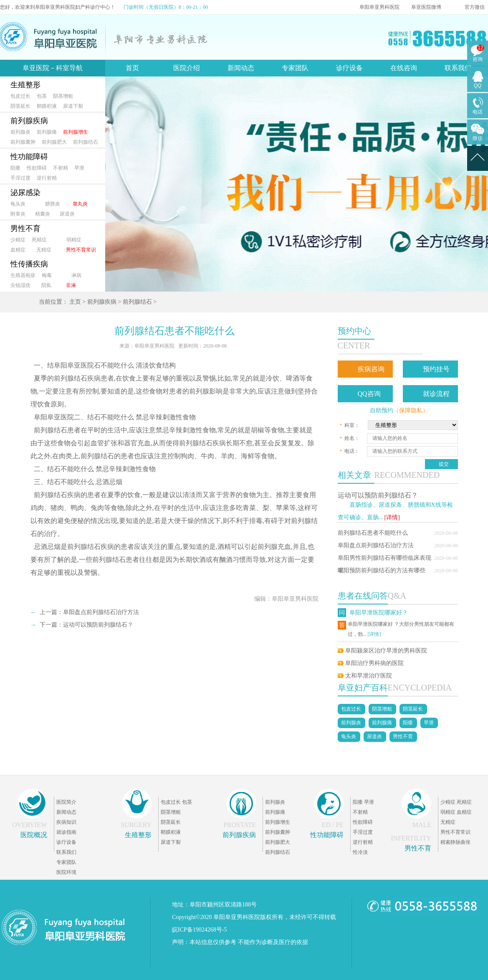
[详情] (392, 517)
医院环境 (66, 872)
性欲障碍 (37, 168)
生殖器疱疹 (23, 275)
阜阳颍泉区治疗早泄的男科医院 (386, 651)
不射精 (61, 168)
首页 (132, 68)
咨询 (478, 59)
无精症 (44, 250)
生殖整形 (25, 85)
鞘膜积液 (47, 106)
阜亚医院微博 (426, 7)
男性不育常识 (81, 250)
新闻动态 (241, 68)
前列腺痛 (47, 132)
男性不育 (25, 228)
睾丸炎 (80, 204)
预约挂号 (436, 369)
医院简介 (66, 802)
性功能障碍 (29, 157)
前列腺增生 (76, 132)
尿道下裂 (73, 106)
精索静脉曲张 (455, 842)
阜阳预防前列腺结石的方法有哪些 (382, 570)
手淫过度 (20, 178)
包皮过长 (20, 96)
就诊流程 (436, 394)
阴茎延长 (20, 106)
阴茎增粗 (63, 96)
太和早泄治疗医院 (369, 676)
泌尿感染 (25, 193)
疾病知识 (66, 822)
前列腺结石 (86, 142)
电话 (478, 112)
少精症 (18, 240)
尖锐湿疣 (20, 285)
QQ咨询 (369, 394)
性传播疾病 (29, 264)
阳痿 (15, 168)
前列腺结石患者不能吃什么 (373, 533)
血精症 (18, 250)
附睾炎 (18, 214)
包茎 (42, 96)
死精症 (39, 240)
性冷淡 (360, 852)
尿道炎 (67, 214)
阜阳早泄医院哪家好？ (379, 613)
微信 (478, 138)
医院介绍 (187, 68)
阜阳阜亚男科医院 (379, 7)
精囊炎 (43, 214)
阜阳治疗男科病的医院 (374, 663)
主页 (75, 302)
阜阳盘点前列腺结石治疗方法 (376, 545)
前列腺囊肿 (23, 142)
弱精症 (74, 240)
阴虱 (46, 285)
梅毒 (47, 275)
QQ (478, 86)
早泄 (79, 168)
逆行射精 (47, 178)
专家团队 (295, 68)
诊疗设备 (349, 68)
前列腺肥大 (54, 142)
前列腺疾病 (29, 121)
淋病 (76, 275)
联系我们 (458, 68)
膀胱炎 (53, 204)
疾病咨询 (371, 369)
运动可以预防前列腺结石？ (378, 495)
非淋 (71, 285)
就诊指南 (66, 832)
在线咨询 (404, 68)
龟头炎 (18, 204)
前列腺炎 (20, 132)
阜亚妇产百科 (363, 688)
